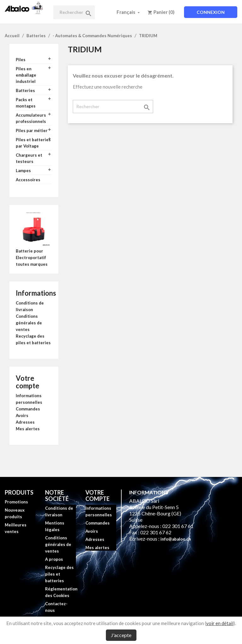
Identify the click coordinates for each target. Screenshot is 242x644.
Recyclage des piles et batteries (59, 574)
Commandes (28, 409)
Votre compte (28, 382)
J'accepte (121, 635)
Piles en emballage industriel (26, 75)
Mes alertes (28, 429)
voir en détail (220, 623)
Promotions (16, 502)
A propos (54, 559)
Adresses (25, 422)
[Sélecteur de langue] (129, 12)
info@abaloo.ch (176, 539)
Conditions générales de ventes (29, 323)
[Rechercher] (74, 12)
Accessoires (28, 180)
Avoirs (22, 415)
